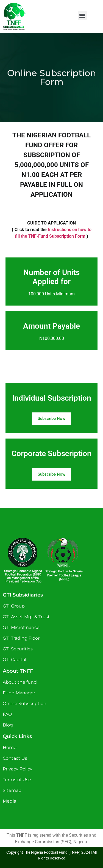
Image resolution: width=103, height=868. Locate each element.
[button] (82, 16)
